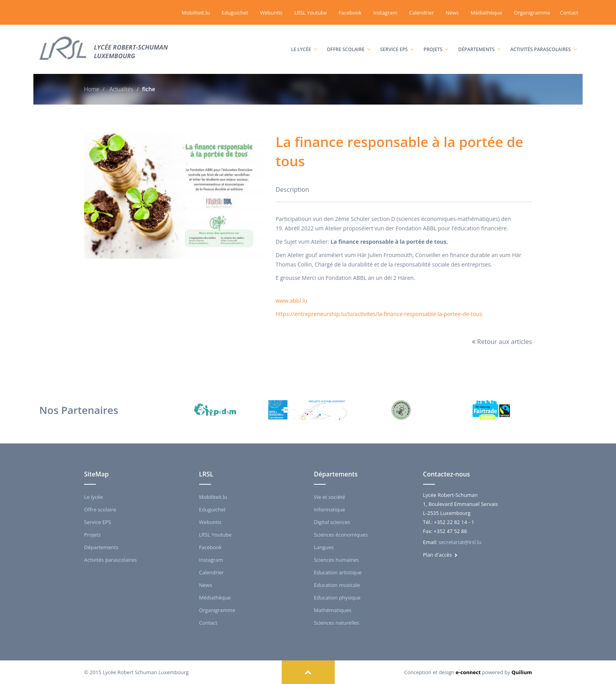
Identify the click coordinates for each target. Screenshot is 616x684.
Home (92, 89)
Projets (436, 41)
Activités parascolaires (544, 41)
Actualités (121, 89)
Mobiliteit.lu (196, 13)
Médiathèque (487, 13)
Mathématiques (333, 610)
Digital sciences (332, 522)
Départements (479, 41)
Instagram (385, 13)
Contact (569, 13)
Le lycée (304, 41)
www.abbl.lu (291, 301)
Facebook (350, 13)
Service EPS (397, 41)
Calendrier (421, 13)
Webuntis (271, 13)
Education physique (337, 598)
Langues (324, 547)
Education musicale (337, 585)
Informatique (330, 509)
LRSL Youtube (311, 13)
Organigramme (532, 13)
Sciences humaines (336, 560)
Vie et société (330, 497)
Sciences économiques (341, 535)
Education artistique (338, 572)
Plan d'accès (440, 555)
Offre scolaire (349, 41)
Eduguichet (235, 13)
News (452, 13)
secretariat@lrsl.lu (460, 542)
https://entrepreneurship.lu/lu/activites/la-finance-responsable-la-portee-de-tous (379, 314)
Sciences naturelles (336, 623)
